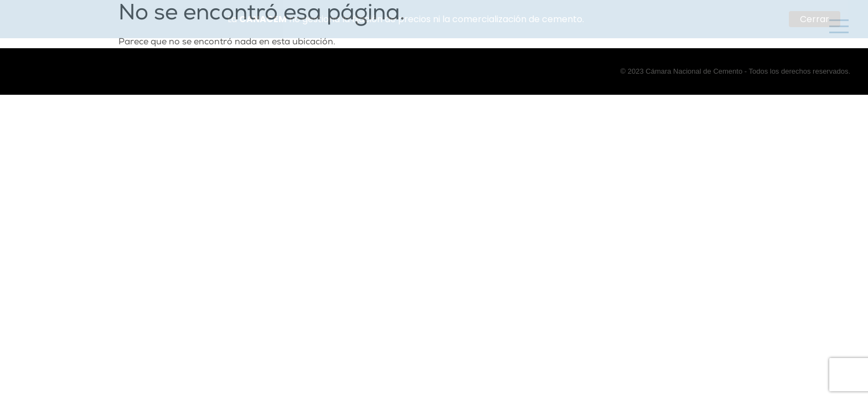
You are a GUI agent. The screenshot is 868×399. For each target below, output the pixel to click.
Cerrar (815, 19)
